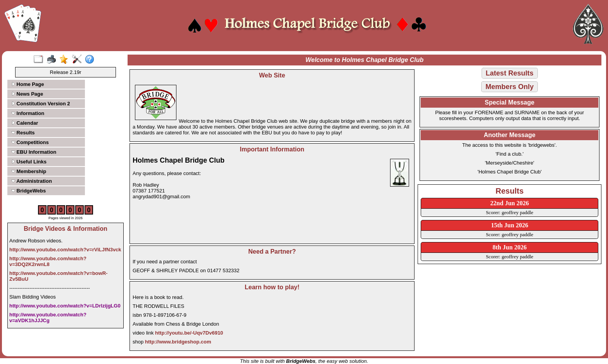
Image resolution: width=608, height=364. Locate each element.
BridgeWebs (28, 191)
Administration (32, 181)
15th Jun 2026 (510, 225)
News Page (27, 94)
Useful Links (29, 162)
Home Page (28, 84)
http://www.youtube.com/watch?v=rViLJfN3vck (65, 250)
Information (28, 113)
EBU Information (34, 152)
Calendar (25, 123)
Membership (29, 171)
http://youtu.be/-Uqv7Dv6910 (189, 333)
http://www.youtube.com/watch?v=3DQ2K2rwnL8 (48, 261)
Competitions (30, 142)
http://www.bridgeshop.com (178, 342)
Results (23, 133)
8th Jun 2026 (510, 247)
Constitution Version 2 (41, 104)
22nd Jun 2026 (510, 203)
